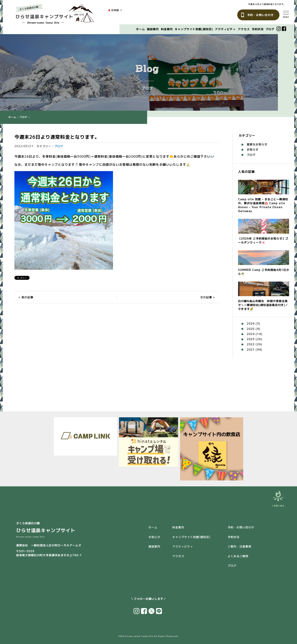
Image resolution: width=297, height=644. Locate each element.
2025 (251, 329)
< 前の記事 (26, 297)
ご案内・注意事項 (239, 546)
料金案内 (167, 29)
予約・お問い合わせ (260, 15)
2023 (251, 339)
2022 (251, 344)
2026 (251, 323)
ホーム (141, 29)
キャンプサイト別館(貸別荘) (194, 29)
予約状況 (258, 29)
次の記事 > (208, 297)
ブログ (270, 29)
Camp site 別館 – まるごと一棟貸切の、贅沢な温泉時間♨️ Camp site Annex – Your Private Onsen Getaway (263, 205)
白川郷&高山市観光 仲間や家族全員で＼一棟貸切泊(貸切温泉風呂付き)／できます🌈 (263, 305)
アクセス (244, 29)
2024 (251, 334)
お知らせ (253, 149)
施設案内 (153, 29)
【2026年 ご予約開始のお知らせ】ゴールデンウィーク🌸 (263, 240)
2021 (251, 350)
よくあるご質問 (238, 556)
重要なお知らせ (257, 144)
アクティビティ (225, 29)
